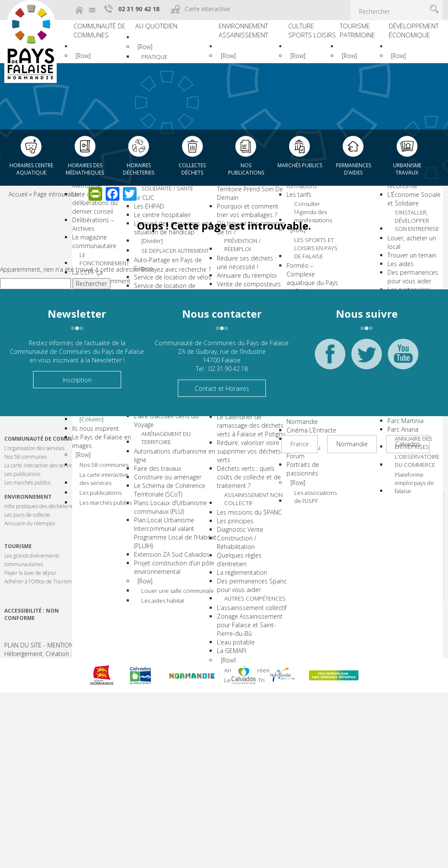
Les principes (224, 560)
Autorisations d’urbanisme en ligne (172, 586)
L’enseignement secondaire (165, 211)
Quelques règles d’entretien (228, 598)
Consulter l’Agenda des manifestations (312, 238)
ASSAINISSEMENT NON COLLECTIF (248, 537)
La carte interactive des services (116, 462)
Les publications (112, 478)
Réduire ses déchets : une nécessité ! (235, 286)
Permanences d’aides (354, 169)
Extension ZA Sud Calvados (168, 715)
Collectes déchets (192, 169)
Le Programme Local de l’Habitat (172, 455)
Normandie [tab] (352, 444)
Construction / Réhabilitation (225, 581)
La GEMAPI (220, 708)
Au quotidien (172, 29)
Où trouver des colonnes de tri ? (228, 249)
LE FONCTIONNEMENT (117, 242)
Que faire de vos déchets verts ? (228, 441)
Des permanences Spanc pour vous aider (237, 624)
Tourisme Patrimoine (359, 34)
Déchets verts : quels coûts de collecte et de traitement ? (237, 514)
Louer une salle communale (183, 772)
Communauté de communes (107, 34)
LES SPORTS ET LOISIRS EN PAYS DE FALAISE (312, 282)
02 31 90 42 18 (139, 9)
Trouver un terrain (409, 239)
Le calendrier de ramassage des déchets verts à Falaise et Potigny (239, 462)
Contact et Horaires (222, 388)
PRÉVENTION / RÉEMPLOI (244, 267)
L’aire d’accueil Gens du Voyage (171, 549)
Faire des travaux (167, 599)
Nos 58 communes (115, 446)
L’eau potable (224, 699)
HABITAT (175, 440)
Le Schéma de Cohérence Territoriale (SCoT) (174, 633)
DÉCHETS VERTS (247, 426)
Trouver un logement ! (174, 493)
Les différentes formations (294, 207)
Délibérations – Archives (105, 210)
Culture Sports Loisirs (293, 39)
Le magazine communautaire (94, 223)
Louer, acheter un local (416, 230)
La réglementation (230, 611)
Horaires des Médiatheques (85, 169)
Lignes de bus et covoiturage (166, 417)
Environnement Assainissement (239, 34)
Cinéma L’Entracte (299, 427)
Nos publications (246, 169)
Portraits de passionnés (290, 457)
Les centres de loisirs (173, 250)
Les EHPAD (158, 287)
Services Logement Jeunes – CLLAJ (169, 532)
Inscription (77, 380)
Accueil (18, 194)
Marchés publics (300, 165)
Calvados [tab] (408, 444)
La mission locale (167, 241)
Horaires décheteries (139, 169)
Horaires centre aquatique (31, 169)
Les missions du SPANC (238, 551)
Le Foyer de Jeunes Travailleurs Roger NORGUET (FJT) (169, 511)
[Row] (90, 62)
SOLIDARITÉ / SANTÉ (181, 264)
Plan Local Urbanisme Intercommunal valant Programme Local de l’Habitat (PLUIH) (174, 689)
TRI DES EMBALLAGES (242, 187)
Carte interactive (207, 9)
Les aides (398, 247)
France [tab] (300, 444)
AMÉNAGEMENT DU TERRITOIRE (184, 567)
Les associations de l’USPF (313, 489)
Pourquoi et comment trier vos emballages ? (236, 232)
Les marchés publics (117, 490)
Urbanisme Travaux (407, 169)
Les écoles (158, 198)
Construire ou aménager (162, 612)
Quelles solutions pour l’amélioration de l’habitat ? (174, 476)
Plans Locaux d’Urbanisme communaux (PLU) (168, 659)
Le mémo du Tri (245, 751)
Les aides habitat (184, 788)
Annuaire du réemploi (241, 735)
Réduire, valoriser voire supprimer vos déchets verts (237, 488)
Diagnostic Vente (229, 568)
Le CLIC (154, 278)
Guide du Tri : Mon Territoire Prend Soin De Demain (238, 210)
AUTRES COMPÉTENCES (245, 642)
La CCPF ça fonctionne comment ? (103, 260)
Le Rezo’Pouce (163, 430)
